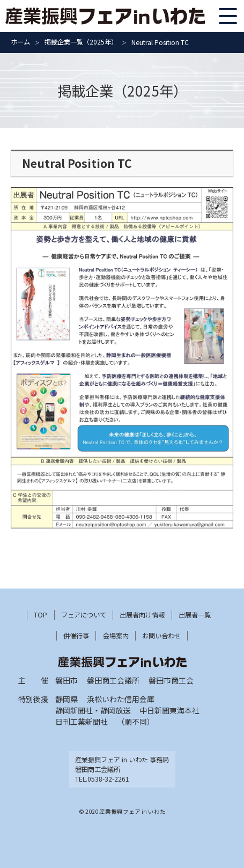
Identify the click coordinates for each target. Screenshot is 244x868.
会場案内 (116, 636)
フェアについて (84, 615)
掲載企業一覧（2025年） (81, 42)
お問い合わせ (161, 636)
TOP (40, 615)
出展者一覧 (195, 615)
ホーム (20, 42)
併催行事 (76, 636)
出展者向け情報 (142, 615)
